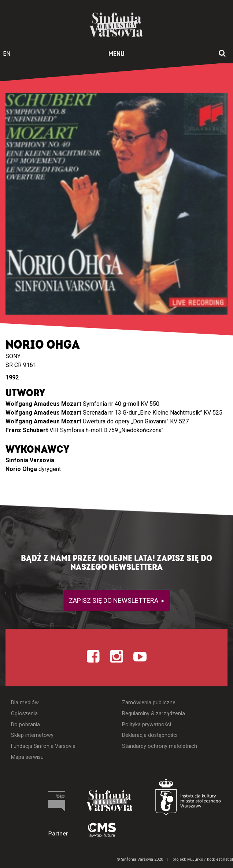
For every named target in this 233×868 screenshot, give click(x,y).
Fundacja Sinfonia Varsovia (43, 746)
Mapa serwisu (27, 757)
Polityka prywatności (147, 725)
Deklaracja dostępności (150, 735)
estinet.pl (225, 859)
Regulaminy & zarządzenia (154, 714)
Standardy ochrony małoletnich (160, 746)
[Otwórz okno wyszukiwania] (222, 54)
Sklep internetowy (32, 735)
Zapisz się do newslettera (114, 600)
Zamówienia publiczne (149, 703)
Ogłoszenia (24, 714)
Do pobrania (25, 725)
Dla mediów (25, 703)
